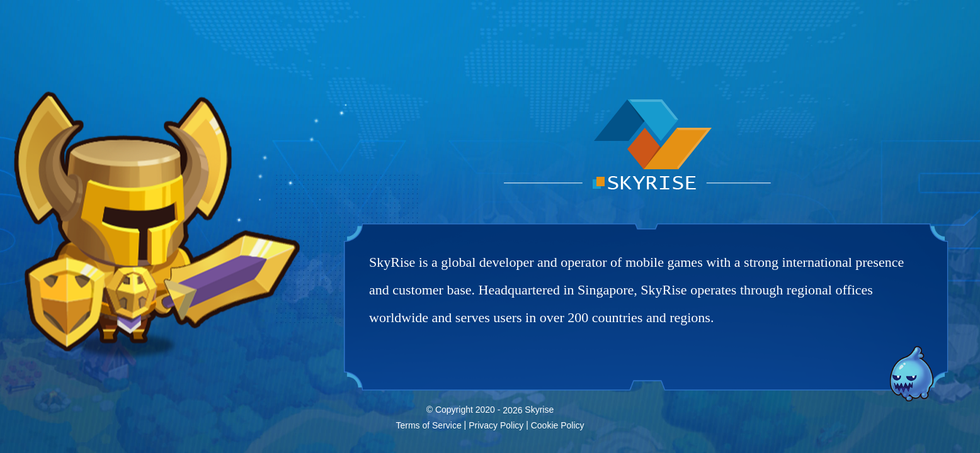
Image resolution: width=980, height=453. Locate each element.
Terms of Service (428, 425)
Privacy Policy (496, 425)
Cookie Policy (558, 425)
